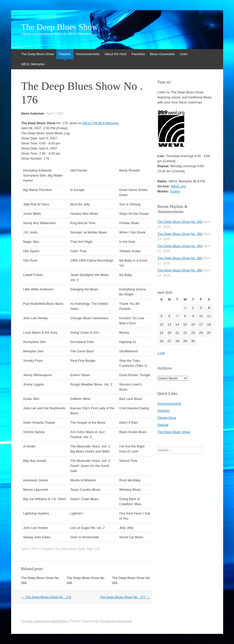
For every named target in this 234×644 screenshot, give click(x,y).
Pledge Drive (167, 418)
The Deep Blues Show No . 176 (46, 597)
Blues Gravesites (162, 54)
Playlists (65, 54)
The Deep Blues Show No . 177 (125, 597)
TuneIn (175, 191)
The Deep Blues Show (60, 27)
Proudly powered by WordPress (44, 621)
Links (184, 54)
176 (97, 549)
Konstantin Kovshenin (116, 621)
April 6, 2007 (55, 114)
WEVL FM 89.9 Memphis (100, 123)
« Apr (161, 353)
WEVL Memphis (33, 64)
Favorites (138, 54)
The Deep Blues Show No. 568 (180, 222)
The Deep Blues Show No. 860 (180, 258)
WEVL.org (178, 186)
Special (163, 425)
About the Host (116, 54)
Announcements (88, 54)
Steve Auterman (33, 114)
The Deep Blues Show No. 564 (180, 246)
